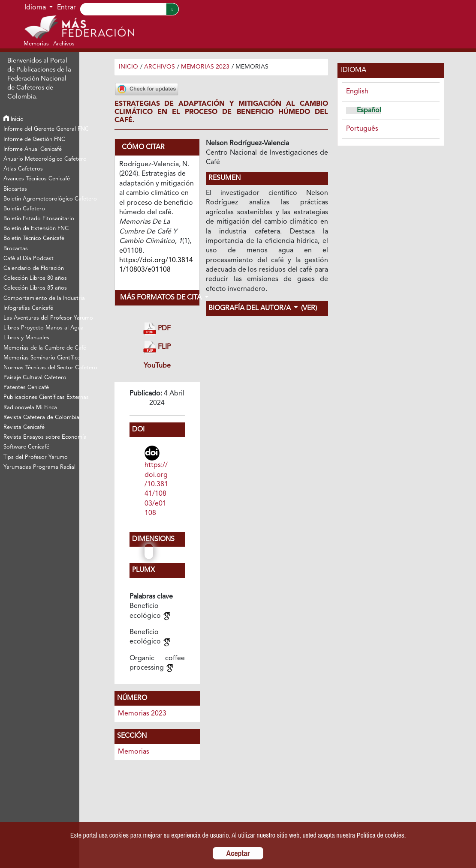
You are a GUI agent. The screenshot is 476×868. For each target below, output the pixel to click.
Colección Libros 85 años (35, 288)
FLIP (157, 347)
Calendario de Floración (34, 268)
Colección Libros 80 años (35, 278)
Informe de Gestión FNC (34, 139)
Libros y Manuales (26, 338)
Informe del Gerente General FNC (41, 129)
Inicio (14, 119)
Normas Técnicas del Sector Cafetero (41, 368)
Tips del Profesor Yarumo (36, 457)
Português (362, 129)
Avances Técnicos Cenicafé (37, 179)
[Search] (123, 9)
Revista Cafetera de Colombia (41, 418)
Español (369, 111)
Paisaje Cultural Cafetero (35, 378)
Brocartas (16, 249)
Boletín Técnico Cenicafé (34, 238)
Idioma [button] (36, 8)
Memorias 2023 (205, 67)
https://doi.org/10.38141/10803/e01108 (156, 489)
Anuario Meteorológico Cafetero (41, 159)
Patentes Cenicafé (26, 388)
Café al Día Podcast (29, 259)
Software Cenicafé (26, 447)
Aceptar (238, 853)
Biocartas (15, 189)
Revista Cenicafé (24, 427)
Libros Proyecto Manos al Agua (41, 328)
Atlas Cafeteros (23, 169)
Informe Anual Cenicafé (33, 149)
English (357, 92)
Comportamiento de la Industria (41, 298)
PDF (157, 329)
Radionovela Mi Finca (30, 408)
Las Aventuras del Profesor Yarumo (41, 318)
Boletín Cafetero (24, 209)
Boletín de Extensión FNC (36, 229)
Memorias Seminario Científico (41, 358)
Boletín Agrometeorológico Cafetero (41, 199)
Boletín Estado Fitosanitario (39, 219)
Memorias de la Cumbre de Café (41, 348)
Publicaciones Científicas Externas (41, 397)
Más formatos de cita (160, 298)
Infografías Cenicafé (28, 308)
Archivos (160, 67)
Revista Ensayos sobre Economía (41, 437)
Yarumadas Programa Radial (39, 467)
